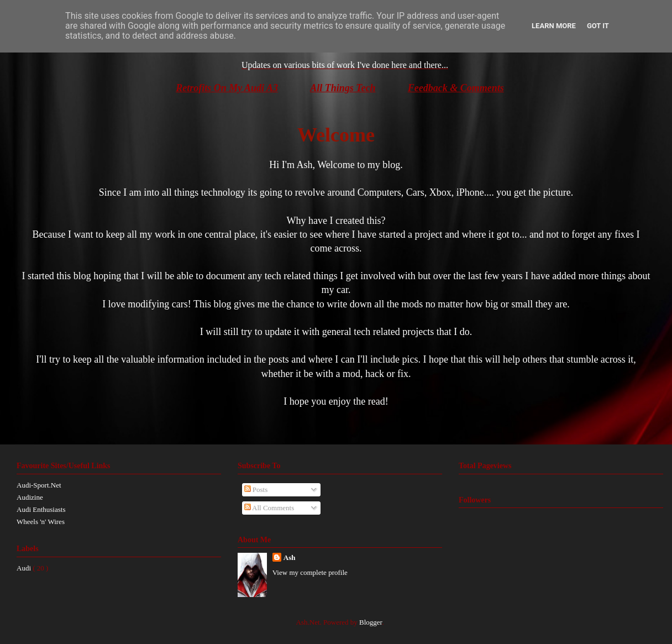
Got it (598, 26)
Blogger (371, 622)
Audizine (30, 497)
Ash (290, 557)
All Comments (269, 508)
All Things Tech (343, 88)
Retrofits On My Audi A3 (227, 88)
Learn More (554, 26)
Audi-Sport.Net (39, 485)
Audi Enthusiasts (41, 509)
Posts (256, 489)
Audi (25, 568)
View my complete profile (310, 572)
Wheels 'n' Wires (41, 522)
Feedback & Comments (456, 88)
